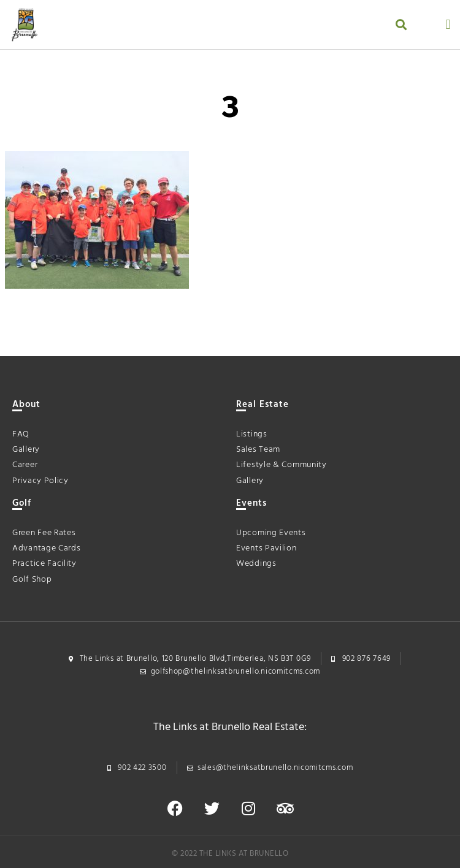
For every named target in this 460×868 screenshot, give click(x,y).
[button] (401, 25)
